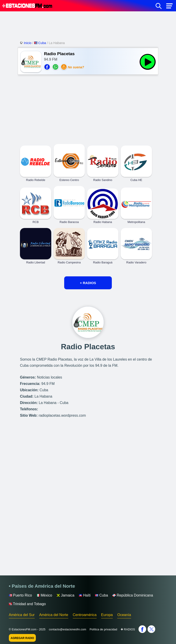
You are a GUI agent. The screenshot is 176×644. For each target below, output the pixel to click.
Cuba (41, 43)
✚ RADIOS (128, 629)
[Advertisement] (88, 25)
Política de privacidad (103, 629)
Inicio (26, 43)
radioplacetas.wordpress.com (62, 415)
